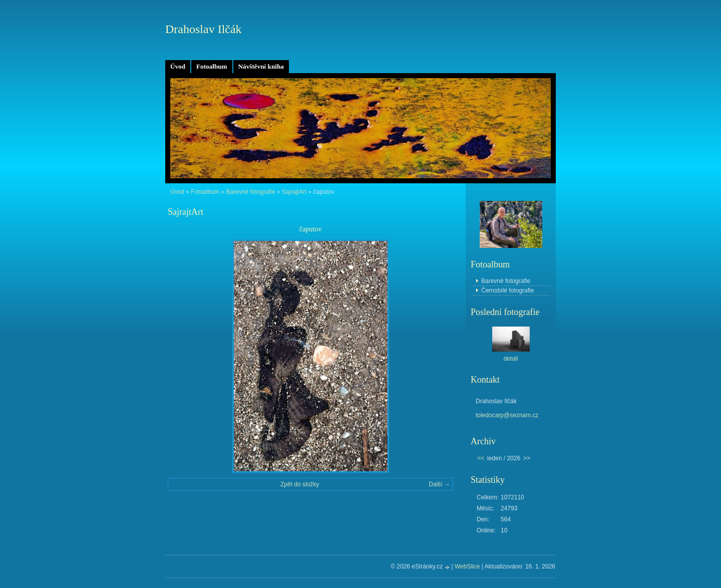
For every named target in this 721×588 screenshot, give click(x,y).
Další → (439, 484)
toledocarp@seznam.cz (507, 415)
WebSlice (467, 566)
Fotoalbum (212, 66)
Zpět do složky (300, 484)
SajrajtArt (294, 192)
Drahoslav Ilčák (204, 29)
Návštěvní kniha (261, 66)
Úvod (178, 66)
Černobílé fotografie (507, 290)
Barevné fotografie (250, 192)
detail (511, 359)
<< (481, 458)
